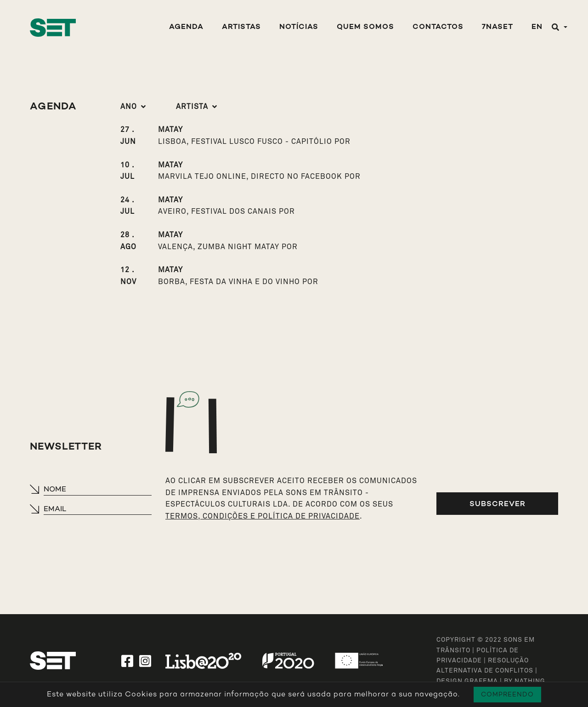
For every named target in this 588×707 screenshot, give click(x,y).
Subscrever (498, 504)
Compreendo (507, 694)
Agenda (186, 27)
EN (537, 27)
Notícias (299, 27)
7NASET (498, 27)
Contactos (438, 27)
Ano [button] (129, 107)
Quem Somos (365, 27)
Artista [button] (192, 107)
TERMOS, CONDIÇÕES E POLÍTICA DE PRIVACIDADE (263, 516)
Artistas (241, 27)
